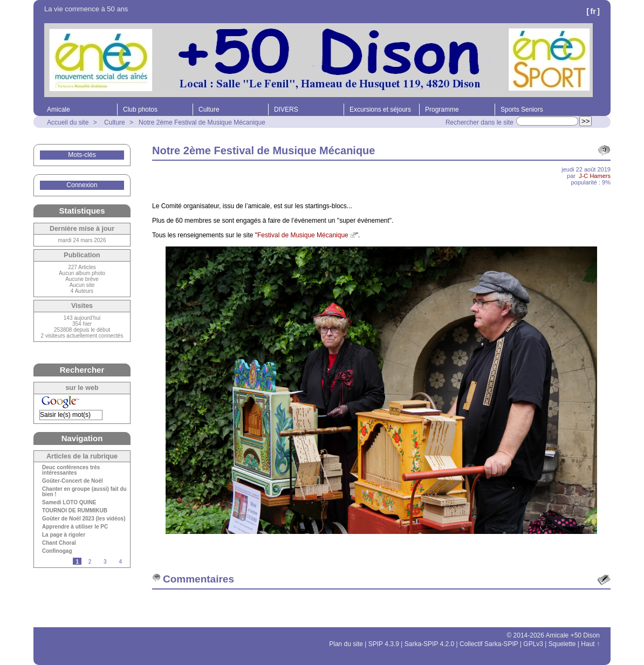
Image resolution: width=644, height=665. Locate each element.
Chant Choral (59, 543)
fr (593, 11)
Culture (209, 109)
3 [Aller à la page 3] (105, 562)
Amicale (59, 109)
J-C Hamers (595, 176)
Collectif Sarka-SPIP (489, 644)
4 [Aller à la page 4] (120, 562)
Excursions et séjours (380, 109)
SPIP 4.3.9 (384, 644)
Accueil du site (68, 122)
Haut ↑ (590, 644)
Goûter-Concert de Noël (73, 481)
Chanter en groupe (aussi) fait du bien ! (84, 492)
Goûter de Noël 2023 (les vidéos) (84, 519)
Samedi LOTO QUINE (69, 503)
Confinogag (57, 551)
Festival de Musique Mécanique (303, 235)
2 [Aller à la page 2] (90, 562)
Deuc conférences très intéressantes (71, 470)
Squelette (562, 644)
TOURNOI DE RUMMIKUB (75, 511)
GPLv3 (533, 644)
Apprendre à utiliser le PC (75, 527)
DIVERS (286, 109)
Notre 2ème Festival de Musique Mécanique (202, 122)
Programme (442, 109)
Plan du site (346, 644)
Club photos (140, 109)
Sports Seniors (522, 109)
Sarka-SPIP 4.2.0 (430, 644)
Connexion (82, 185)
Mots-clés (82, 155)
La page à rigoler (64, 535)
